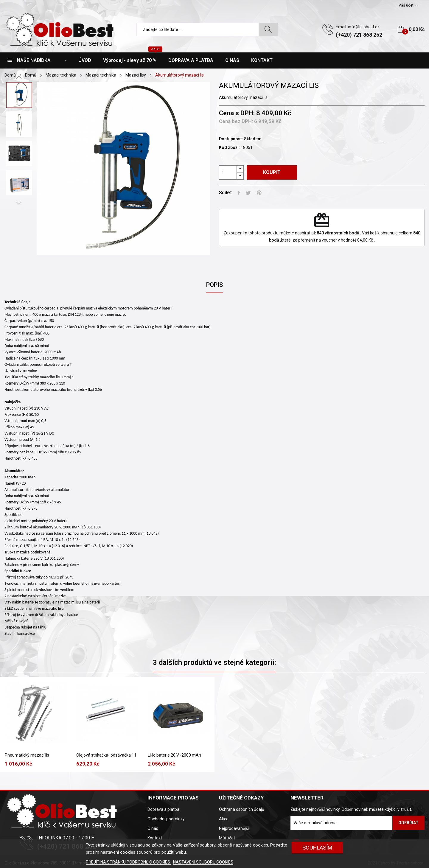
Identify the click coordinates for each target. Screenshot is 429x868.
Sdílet (239, 193)
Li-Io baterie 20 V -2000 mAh (174, 755)
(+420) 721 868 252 (359, 35)
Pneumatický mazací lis (27, 755)
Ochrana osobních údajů (242, 809)
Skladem (253, 139)
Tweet (248, 193)
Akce (224, 819)
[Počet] (228, 172)
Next (19, 203)
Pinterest (259, 193)
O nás (153, 828)
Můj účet (227, 838)
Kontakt (155, 838)
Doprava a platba (163, 809)
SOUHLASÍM (317, 848)
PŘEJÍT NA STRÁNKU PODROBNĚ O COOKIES (128, 862)
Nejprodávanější (234, 828)
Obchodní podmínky (166, 819)
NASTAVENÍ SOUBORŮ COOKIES (203, 862)
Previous (19, 77)
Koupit (272, 172)
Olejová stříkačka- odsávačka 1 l (106, 755)
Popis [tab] (214, 285)
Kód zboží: (229, 147)
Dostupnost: (231, 139)
